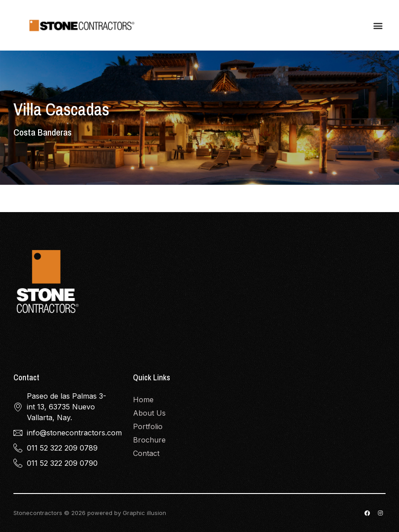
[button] (378, 25)
